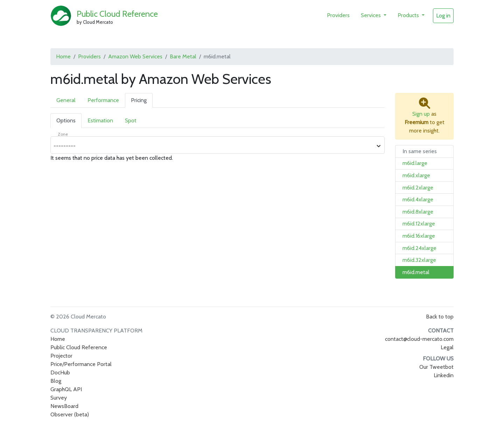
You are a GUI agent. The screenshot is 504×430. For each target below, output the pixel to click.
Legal (447, 347)
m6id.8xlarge (418, 212)
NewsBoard (64, 406)
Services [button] (372, 15)
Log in (443, 16)
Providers (338, 15)
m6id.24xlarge (419, 248)
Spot (131, 120)
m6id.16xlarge (419, 236)
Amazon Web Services (135, 56)
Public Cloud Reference (117, 14)
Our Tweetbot (436, 367)
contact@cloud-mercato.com (419, 339)
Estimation (100, 120)
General (66, 100)
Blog (56, 381)
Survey (59, 398)
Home (63, 56)
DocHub (60, 372)
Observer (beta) (70, 414)
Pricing (139, 100)
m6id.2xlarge (418, 188)
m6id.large (415, 163)
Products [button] (409, 15)
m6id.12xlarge (419, 224)
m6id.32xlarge (419, 260)
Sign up (421, 114)
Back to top (440, 317)
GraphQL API (66, 389)
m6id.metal (416, 272)
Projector (61, 356)
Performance (103, 100)
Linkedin (444, 375)
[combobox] (214, 146)
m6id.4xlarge (418, 199)
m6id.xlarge (416, 175)
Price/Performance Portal (81, 364)
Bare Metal (183, 56)
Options (66, 120)
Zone (63, 134)
